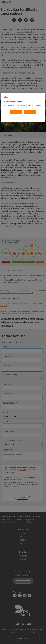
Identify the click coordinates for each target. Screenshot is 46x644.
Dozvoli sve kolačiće (30, 112)
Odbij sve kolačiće (16, 112)
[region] (23, 107)
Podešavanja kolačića (22, 117)
